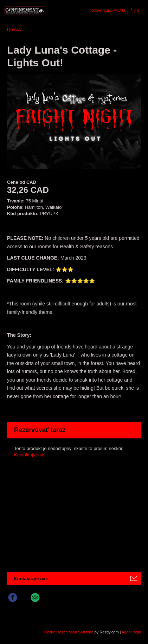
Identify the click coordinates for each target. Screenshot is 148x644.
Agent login (131, 632)
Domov (14, 29)
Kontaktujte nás (30, 455)
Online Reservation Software (69, 632)
